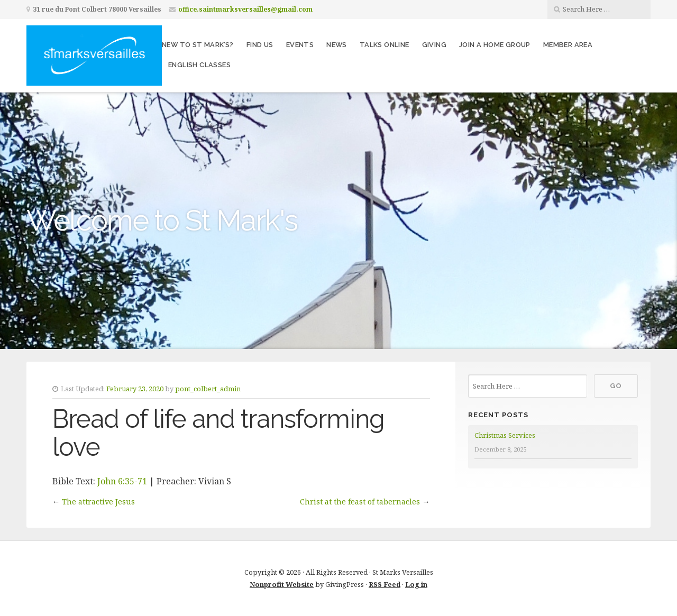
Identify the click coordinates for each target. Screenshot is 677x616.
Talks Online (385, 45)
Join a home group (495, 45)
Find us (260, 45)
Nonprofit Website (282, 584)
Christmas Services (505, 435)
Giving (434, 45)
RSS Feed (385, 584)
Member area (568, 45)
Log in (416, 584)
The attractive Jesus (98, 502)
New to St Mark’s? (198, 45)
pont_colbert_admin (208, 389)
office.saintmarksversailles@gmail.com (245, 9)
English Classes (199, 65)
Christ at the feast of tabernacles (360, 502)
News (337, 45)
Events (300, 45)
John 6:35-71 (122, 481)
